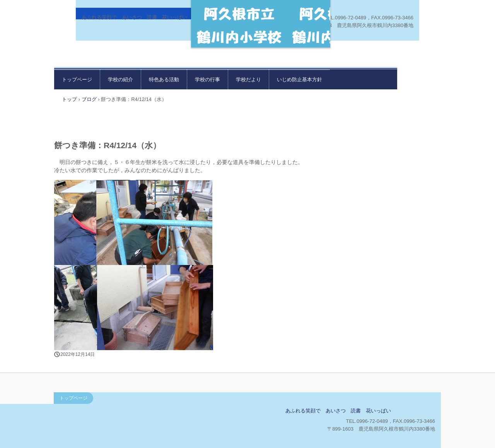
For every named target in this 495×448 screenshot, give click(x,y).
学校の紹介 (120, 80)
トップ (69, 99)
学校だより (248, 80)
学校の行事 (207, 80)
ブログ (89, 99)
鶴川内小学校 (111, 413)
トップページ (77, 80)
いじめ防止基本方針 (300, 80)
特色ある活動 (164, 80)
